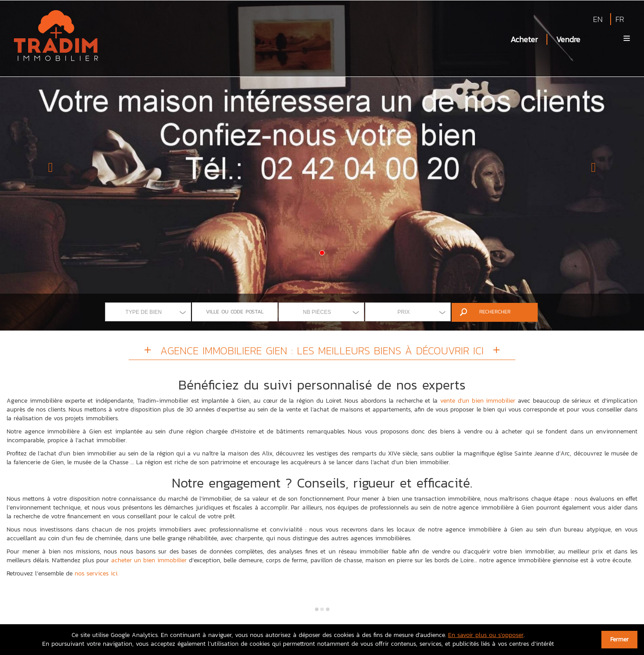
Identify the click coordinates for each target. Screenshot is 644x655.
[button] (48, 165)
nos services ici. (96, 573)
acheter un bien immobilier (149, 560)
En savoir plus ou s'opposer (486, 635)
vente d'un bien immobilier (478, 401)
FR (620, 19)
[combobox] (148, 312)
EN (598, 19)
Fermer (619, 639)
